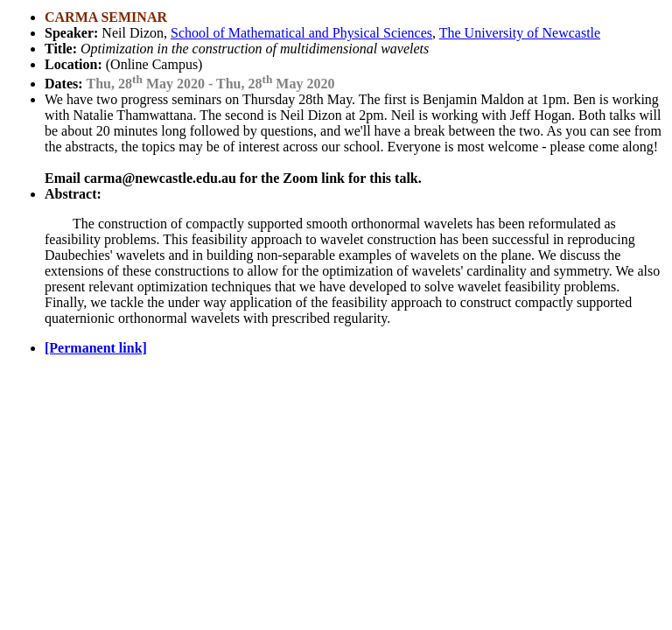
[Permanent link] (96, 348)
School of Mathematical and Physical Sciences (301, 33)
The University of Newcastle (520, 33)
